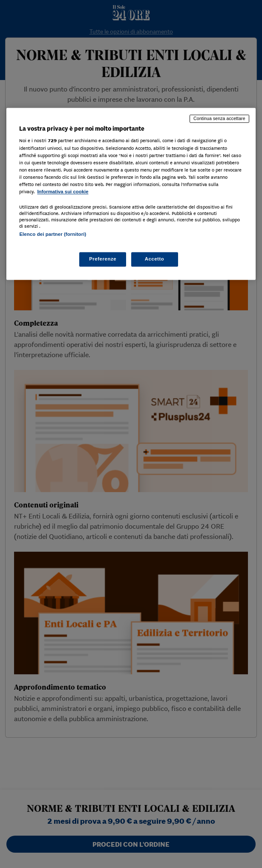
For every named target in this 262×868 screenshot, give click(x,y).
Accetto (155, 259)
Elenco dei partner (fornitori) (53, 234)
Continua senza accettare (219, 118)
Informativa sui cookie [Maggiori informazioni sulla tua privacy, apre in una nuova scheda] (63, 192)
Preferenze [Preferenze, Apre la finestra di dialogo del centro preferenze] (103, 259)
